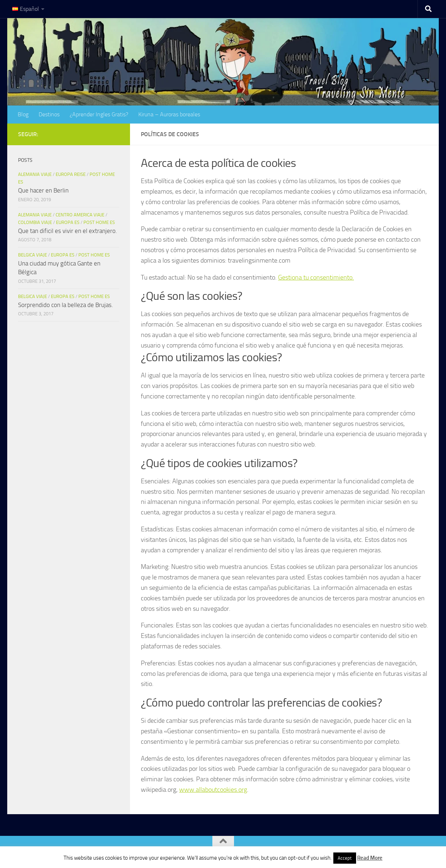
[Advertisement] (69, 409)
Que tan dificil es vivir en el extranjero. (68, 231)
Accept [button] (345, 858)
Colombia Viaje (35, 222)
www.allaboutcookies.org (213, 790)
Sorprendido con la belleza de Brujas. (66, 305)
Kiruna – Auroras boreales (169, 114)
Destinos (49, 114)
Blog (23, 114)
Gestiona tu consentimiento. (316, 277)
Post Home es (99, 222)
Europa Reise (71, 174)
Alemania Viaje (35, 174)
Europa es (68, 222)
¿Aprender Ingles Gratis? (99, 114)
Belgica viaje (33, 255)
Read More (370, 858)
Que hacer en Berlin (43, 190)
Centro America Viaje (80, 215)
